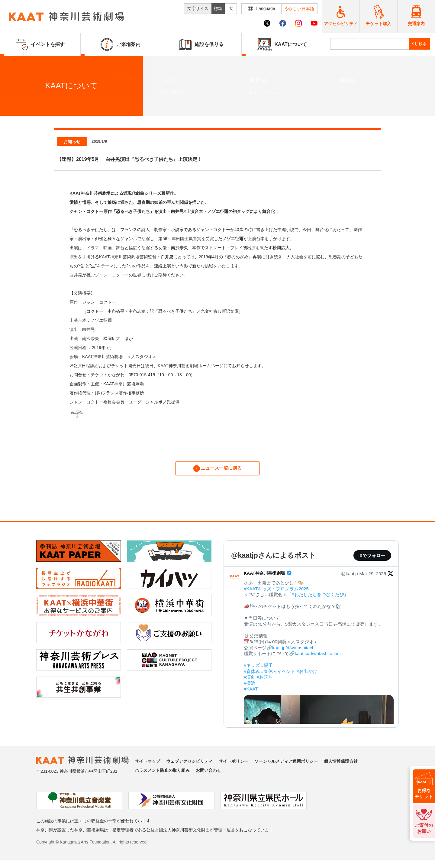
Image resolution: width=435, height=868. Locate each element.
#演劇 (250, 681)
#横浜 (250, 687)
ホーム (14, 106)
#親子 (267, 669)
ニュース (32, 106)
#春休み (252, 675)
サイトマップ (147, 765)
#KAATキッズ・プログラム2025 (276, 592)
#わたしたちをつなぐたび (318, 598)
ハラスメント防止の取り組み (162, 774)
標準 (218, 8)
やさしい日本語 (299, 9)
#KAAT (251, 692)
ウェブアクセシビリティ (189, 765)
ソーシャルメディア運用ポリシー (286, 765)
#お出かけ (307, 675)
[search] (370, 44)
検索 (423, 44)
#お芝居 (265, 681)
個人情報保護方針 (341, 765)
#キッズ (252, 669)
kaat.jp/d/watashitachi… (296, 651)
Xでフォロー (372, 559)
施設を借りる (201, 44)
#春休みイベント (278, 675)
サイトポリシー (234, 765)
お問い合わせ (208, 774)
